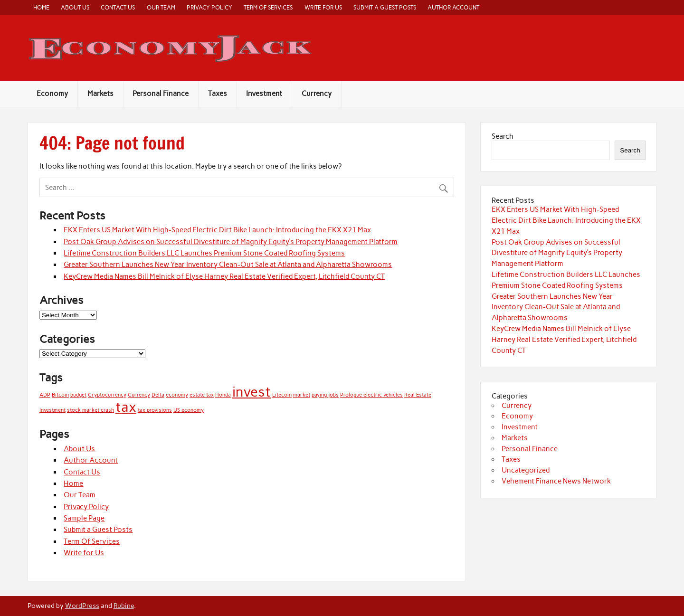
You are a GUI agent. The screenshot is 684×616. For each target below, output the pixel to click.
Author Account (453, 7)
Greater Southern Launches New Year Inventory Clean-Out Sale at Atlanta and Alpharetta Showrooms (228, 265)
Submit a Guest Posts (385, 7)
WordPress (82, 606)
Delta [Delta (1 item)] (158, 395)
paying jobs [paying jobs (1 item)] (325, 395)
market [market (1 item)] (302, 395)
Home (41, 7)
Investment (264, 94)
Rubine (124, 606)
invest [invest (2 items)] (252, 392)
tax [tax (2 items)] (126, 407)
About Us (75, 7)
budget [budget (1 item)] (78, 395)
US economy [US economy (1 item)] (189, 410)
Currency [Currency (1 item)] (139, 395)
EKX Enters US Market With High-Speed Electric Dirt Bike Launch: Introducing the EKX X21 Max (217, 230)
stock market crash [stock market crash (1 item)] (90, 410)
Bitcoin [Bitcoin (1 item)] (60, 395)
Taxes (218, 94)
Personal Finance (161, 94)
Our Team (161, 7)
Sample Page (84, 518)
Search (503, 136)
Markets (100, 94)
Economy (52, 94)
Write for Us (323, 7)
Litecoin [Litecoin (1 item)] (282, 395)
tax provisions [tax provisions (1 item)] (155, 410)
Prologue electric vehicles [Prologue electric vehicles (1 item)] (371, 395)
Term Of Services (268, 7)
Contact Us (118, 7)
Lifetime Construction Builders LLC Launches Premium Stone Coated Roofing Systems (204, 253)
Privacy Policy (209, 7)
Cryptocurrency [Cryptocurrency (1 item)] (107, 395)
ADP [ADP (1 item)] (45, 395)
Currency (317, 94)
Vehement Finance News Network (556, 481)
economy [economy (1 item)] (177, 395)
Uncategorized (526, 470)
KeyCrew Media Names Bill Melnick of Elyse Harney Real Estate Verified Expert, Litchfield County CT (224, 276)
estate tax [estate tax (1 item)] (202, 395)
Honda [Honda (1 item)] (223, 395)
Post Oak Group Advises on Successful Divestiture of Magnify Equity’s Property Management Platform (231, 242)
